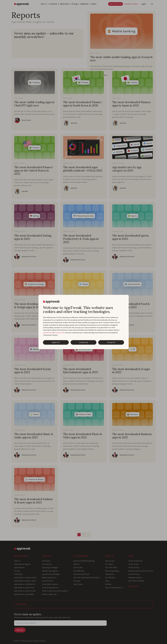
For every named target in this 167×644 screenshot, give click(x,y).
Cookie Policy (48, 333)
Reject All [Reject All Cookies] (56, 342)
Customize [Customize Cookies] (83, 342)
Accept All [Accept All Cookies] (111, 342)
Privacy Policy (60, 333)
